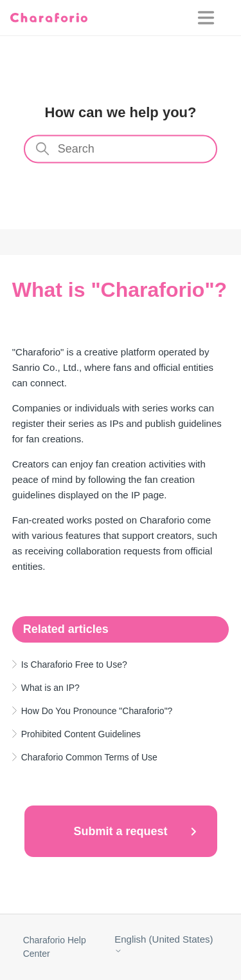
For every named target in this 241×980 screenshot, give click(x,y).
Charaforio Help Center (55, 947)
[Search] (121, 149)
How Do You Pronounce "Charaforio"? (97, 711)
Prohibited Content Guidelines (81, 734)
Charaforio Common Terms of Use (89, 757)
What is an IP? (50, 688)
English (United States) (164, 944)
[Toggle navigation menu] (214, 18)
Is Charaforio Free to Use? (74, 664)
